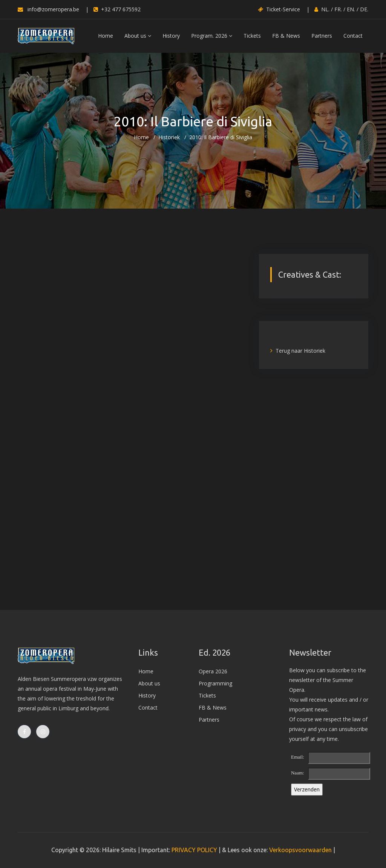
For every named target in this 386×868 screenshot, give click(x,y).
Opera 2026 (213, 671)
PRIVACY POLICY (194, 850)
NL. (325, 9)
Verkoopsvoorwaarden (300, 850)
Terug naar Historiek (298, 351)
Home (106, 36)
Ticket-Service (279, 9)
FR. (338, 9)
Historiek (169, 137)
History (171, 36)
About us (138, 36)
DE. (364, 9)
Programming (215, 683)
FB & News (286, 36)
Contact (353, 36)
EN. (351, 9)
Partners (322, 36)
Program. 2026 (212, 36)
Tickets (252, 36)
